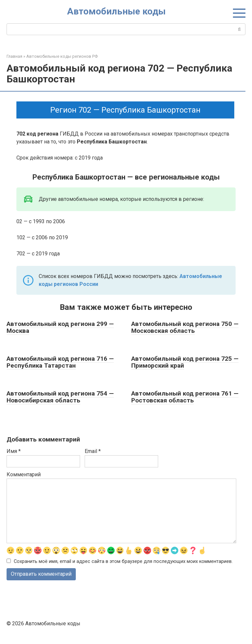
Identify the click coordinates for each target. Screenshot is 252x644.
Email (93, 451)
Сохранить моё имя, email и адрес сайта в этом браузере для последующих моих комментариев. (123, 561)
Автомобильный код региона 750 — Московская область (185, 327)
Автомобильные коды (116, 11)
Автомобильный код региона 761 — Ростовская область (185, 397)
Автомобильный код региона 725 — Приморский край (185, 362)
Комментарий (24, 474)
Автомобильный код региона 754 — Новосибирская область (60, 397)
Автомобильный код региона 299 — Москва (60, 327)
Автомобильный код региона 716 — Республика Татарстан (60, 362)
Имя (14, 451)
